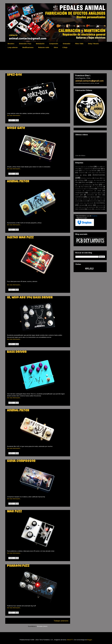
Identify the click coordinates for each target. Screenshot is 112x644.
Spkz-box (14, 75)
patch (89, 197)
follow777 (70, 640)
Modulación (40, 44)
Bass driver (17, 352)
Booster (94, 171)
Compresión (54, 44)
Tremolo (101, 207)
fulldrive (80, 185)
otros (100, 195)
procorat (85, 201)
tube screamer (80, 209)
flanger (95, 183)
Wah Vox (100, 209)
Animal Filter (18, 182)
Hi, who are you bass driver (30, 298)
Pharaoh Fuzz (18, 566)
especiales (99, 180)
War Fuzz (14, 512)
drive (104, 178)
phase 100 (102, 197)
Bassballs (98, 169)
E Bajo (65, 47)
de (95, 173)
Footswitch (102, 183)
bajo (92, 167)
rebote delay (83, 203)
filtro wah (85, 182)
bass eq (83, 169)
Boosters (11, 44)
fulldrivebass (88, 185)
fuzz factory (85, 187)
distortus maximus (86, 178)
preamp (78, 201)
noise (101, 193)
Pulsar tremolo (94, 201)
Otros (56, 47)
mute (90, 193)
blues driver (86, 171)
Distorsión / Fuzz (25, 44)
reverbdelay (101, 203)
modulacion (80, 193)
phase (95, 197)
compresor (82, 173)
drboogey (97, 178)
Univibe (90, 209)
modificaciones (89, 191)
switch (77, 207)
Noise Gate (16, 128)
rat (76, 203)
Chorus (103, 171)
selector (90, 205)
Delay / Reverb (93, 44)
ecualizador (90, 180)
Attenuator (78, 167)
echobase (81, 180)
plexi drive (100, 199)
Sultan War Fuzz (20, 238)
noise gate (79, 195)
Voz (95, 209)
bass (99, 167)
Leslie (87, 189)
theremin (84, 207)
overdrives (79, 197)
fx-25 (101, 187)
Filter (77, 183)
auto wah (85, 167)
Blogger (90, 640)
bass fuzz (90, 169)
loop (93, 189)
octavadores (90, 195)
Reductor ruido (44, 47)
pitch (92, 199)
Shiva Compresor (21, 461)
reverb (91, 203)
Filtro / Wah (79, 44)
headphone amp (79, 189)
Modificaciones (28, 47)
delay (85, 175)
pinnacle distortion (83, 199)
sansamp (82, 205)
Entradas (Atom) (42, 626)
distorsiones (99, 175)
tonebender (92, 207)
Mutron (95, 193)
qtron (102, 201)
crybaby (90, 173)
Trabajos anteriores (61, 621)
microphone (78, 191)
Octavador (67, 44)
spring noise (100, 205)
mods (99, 191)
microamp (100, 189)
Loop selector (13, 47)
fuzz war (94, 187)
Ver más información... (14, 115)
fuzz (97, 185)
